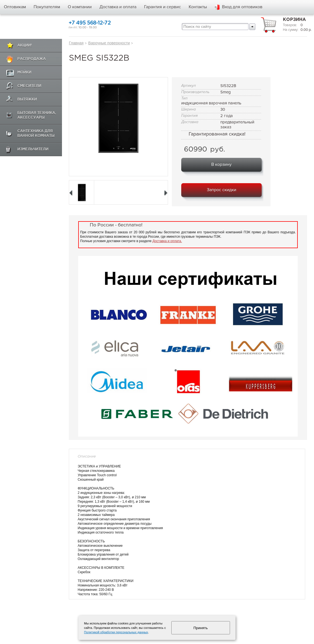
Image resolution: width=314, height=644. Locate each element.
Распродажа (32, 59)
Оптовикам (15, 7)
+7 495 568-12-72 (90, 23)
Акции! (25, 46)
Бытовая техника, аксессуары (37, 115)
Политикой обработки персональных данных (116, 632)
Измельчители (33, 149)
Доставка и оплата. (167, 241)
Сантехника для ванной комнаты (36, 134)
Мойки (24, 73)
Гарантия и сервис (163, 7)
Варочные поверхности (109, 43)
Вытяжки (27, 100)
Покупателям (47, 7)
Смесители (29, 86)
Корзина (294, 20)
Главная (76, 43)
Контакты (198, 7)
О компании (80, 7)
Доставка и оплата (118, 7)
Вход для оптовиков (242, 7)
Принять (201, 628)
